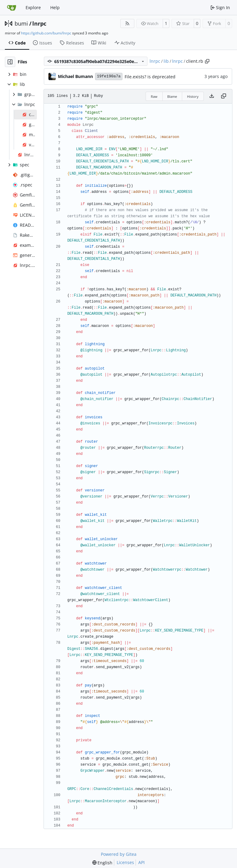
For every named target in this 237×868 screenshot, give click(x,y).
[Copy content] (224, 96)
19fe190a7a (109, 76)
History (193, 96)
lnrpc (39, 23)
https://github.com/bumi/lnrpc (46, 33)
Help (55, 7)
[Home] (12, 8)
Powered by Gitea (119, 854)
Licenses (125, 862)
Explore (33, 7)
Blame (172, 96)
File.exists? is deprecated (150, 77)
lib (166, 61)
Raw (154, 96)
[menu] (103, 863)
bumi (21, 23)
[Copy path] (207, 61)
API (141, 862)
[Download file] (212, 96)
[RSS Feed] (127, 23)
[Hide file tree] (10, 62)
